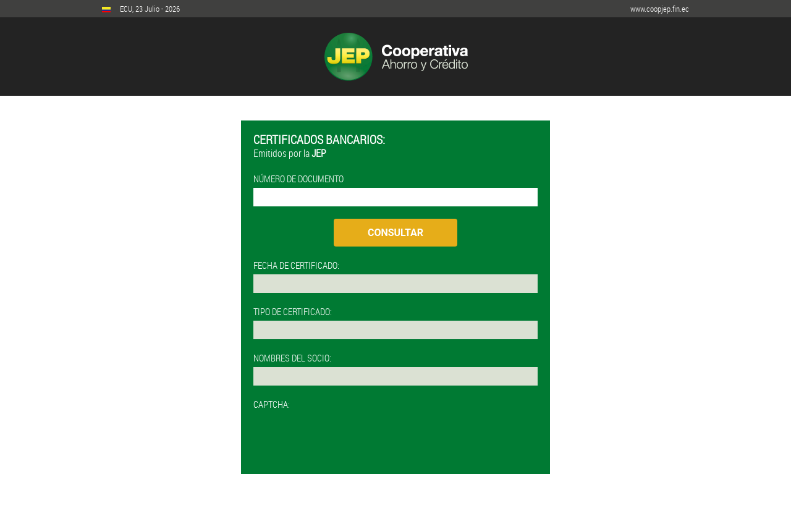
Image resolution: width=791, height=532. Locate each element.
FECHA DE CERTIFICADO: (296, 265)
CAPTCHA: (272, 404)
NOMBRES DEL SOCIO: (292, 358)
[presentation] (347, 437)
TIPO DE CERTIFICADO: (293, 311)
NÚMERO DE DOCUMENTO (298, 179)
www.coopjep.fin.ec (660, 9)
